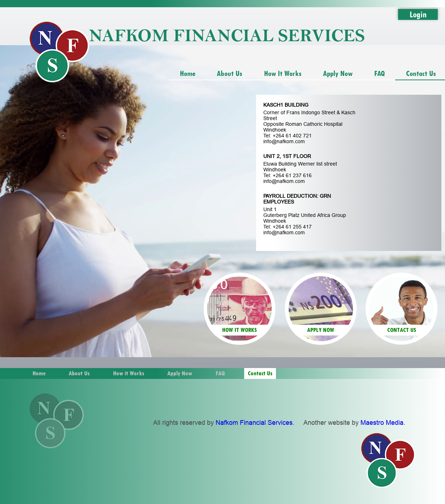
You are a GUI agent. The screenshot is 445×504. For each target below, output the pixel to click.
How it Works (283, 73)
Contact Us (260, 373)
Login (418, 14)
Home (188, 73)
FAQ (379, 73)
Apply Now (338, 73)
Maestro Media (382, 422)
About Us (230, 73)
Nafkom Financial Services (254, 422)
